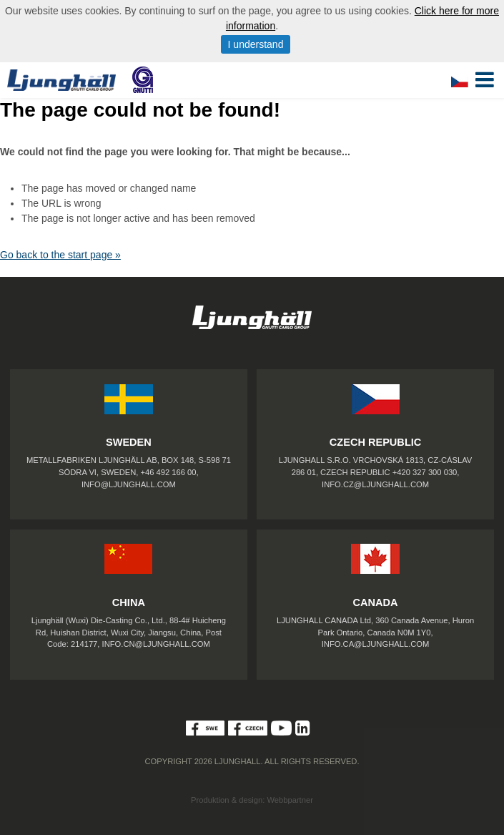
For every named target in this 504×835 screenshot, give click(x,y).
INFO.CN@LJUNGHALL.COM (156, 644)
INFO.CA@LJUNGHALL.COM (376, 644)
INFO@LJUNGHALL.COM (129, 484)
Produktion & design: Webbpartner (252, 800)
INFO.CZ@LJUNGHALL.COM (375, 484)
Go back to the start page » (60, 255)
